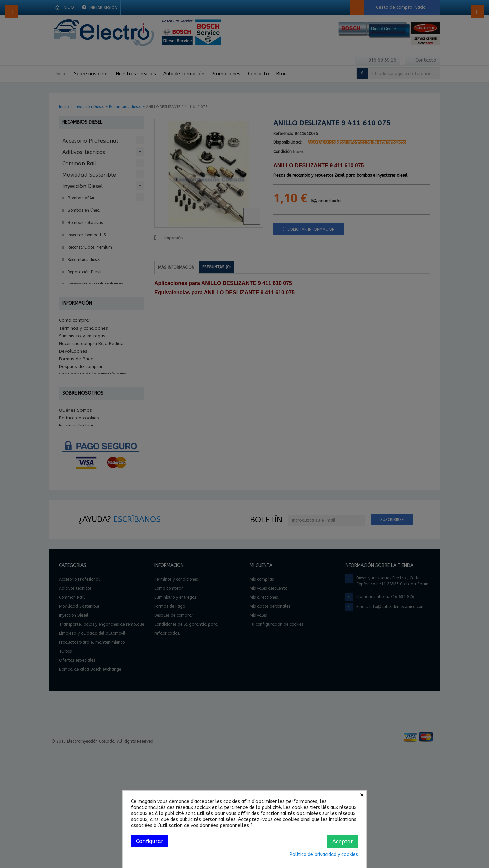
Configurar (150, 841)
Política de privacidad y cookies (324, 854)
